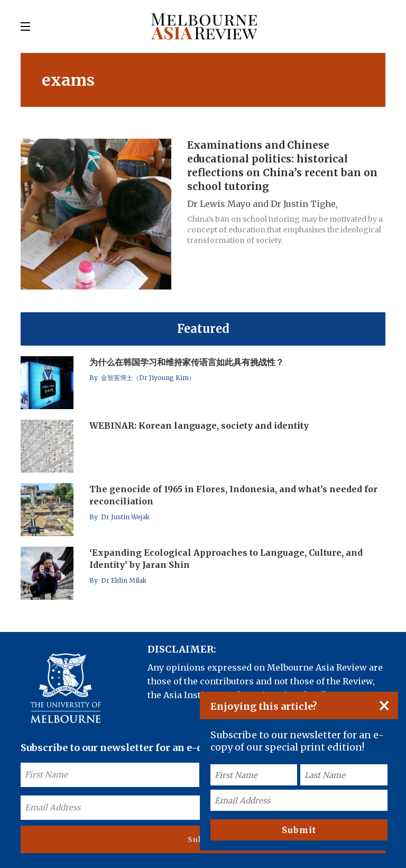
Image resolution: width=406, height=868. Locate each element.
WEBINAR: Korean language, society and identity (199, 426)
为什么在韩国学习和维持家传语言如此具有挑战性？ (187, 362)
